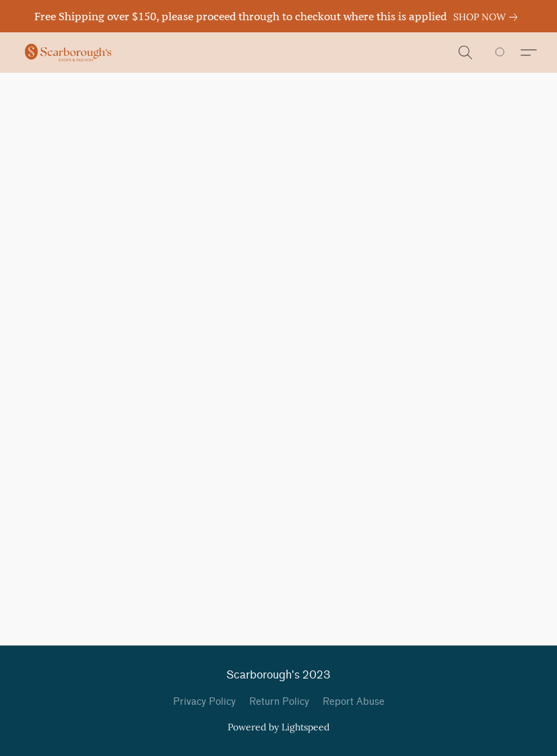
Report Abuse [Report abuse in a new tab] (354, 702)
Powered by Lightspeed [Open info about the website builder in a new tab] (278, 727)
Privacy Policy (204, 702)
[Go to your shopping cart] (507, 53)
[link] (488, 17)
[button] (68, 53)
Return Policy (279, 702)
